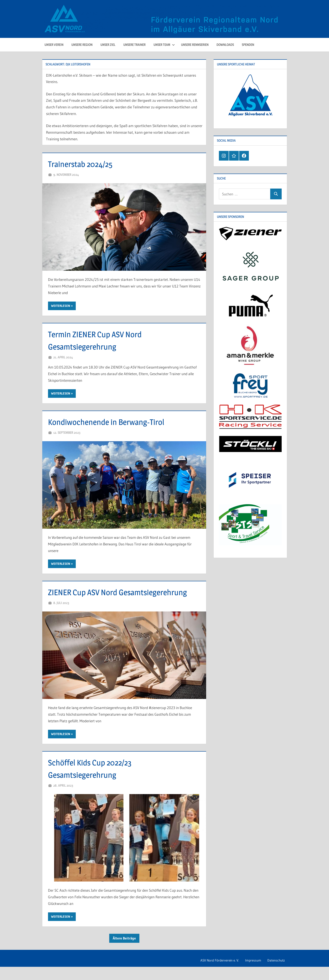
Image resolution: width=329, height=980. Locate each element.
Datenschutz (275, 973)
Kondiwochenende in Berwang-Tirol (112, 422)
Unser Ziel (108, 45)
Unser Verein (54, 45)
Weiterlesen (61, 306)
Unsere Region (82, 45)
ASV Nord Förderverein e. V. (215, 973)
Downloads (225, 45)
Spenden (248, 45)
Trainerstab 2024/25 (84, 164)
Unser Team (164, 45)
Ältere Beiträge (124, 950)
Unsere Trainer (134, 45)
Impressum (250, 973)
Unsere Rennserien (195, 45)
